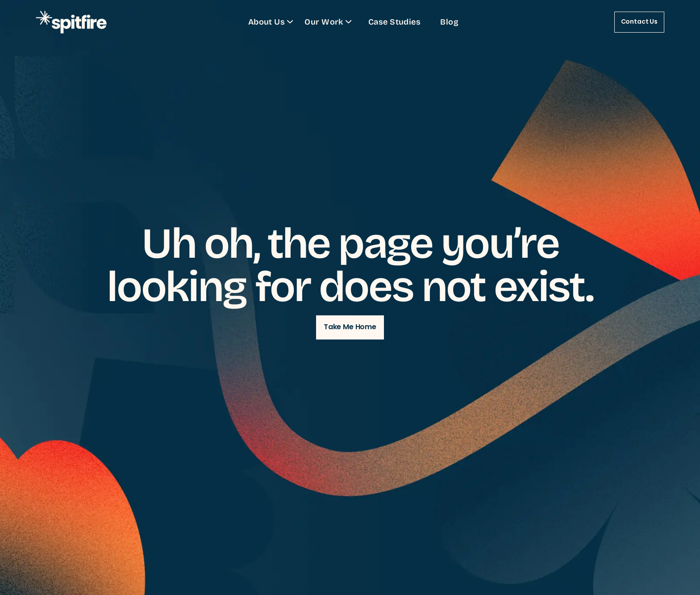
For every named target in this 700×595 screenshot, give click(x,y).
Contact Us (639, 22)
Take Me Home (350, 327)
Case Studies (394, 21)
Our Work (329, 21)
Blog (449, 21)
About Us (272, 21)
